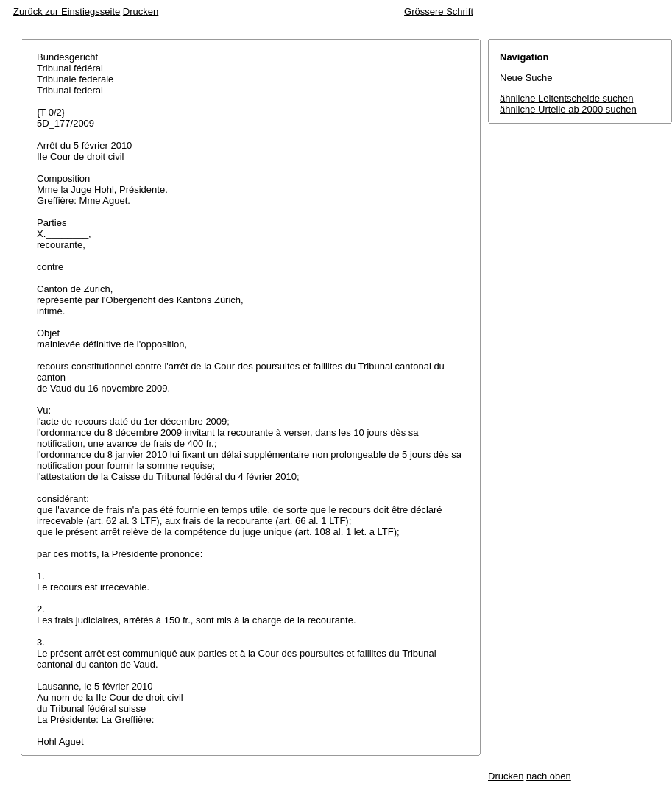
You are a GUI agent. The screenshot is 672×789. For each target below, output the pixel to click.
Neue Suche (526, 78)
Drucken (141, 11)
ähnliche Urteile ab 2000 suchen (568, 109)
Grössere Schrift (439, 11)
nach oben (549, 776)
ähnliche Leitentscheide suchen (566, 98)
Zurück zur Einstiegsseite (67, 11)
